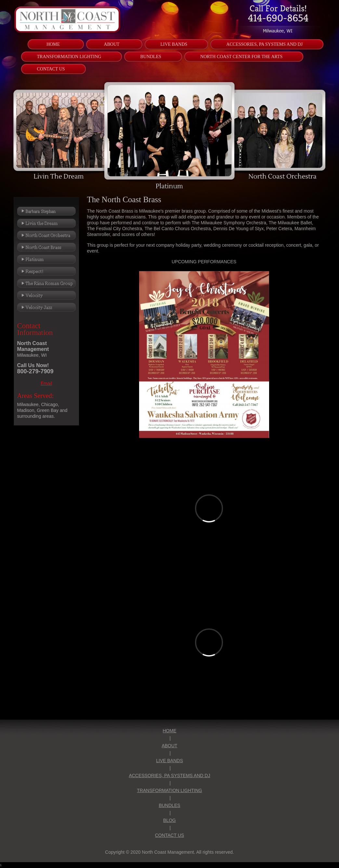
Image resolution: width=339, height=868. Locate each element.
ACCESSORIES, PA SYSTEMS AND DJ (169, 775)
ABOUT (169, 746)
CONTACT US (170, 835)
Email (46, 383)
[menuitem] (53, 44)
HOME (170, 731)
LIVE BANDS (169, 761)
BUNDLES (169, 805)
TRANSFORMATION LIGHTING (169, 790)
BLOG (169, 820)
